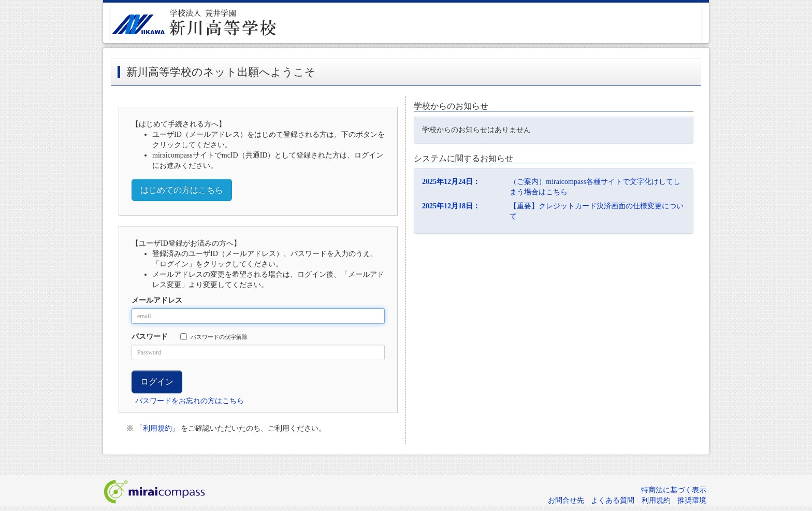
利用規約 (656, 500)
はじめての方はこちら (182, 190)
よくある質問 (613, 500)
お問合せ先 (566, 500)
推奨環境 (692, 500)
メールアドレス (157, 300)
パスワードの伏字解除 (214, 337)
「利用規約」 (157, 428)
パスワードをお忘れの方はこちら (190, 401)
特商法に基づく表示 (674, 490)
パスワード (150, 337)
